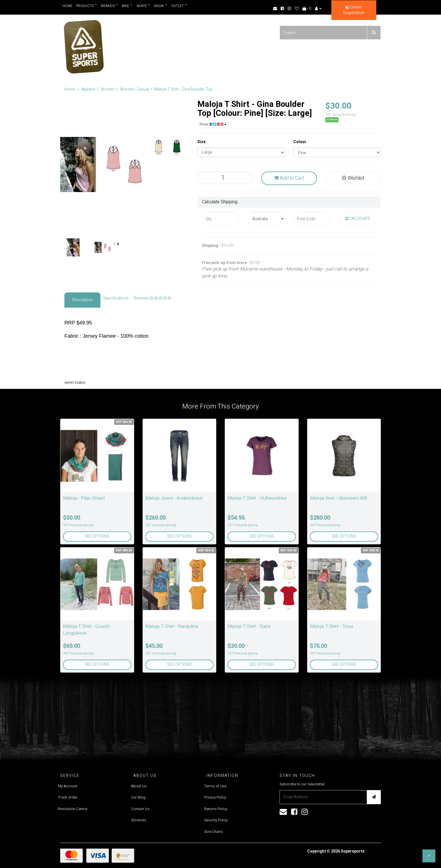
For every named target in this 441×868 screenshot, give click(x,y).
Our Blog (138, 797)
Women (108, 89)
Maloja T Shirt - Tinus (332, 626)
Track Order (68, 797)
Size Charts (213, 832)
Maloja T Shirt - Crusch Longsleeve (86, 630)
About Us (139, 786)
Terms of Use (215, 786)
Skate (143, 6)
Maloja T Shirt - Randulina (172, 626)
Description (82, 300)
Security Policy (216, 820)
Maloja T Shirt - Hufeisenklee (257, 498)
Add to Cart (289, 178)
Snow (161, 6)
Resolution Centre (73, 809)
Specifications (116, 298)
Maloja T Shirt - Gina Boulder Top (184, 89)
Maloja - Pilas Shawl (84, 498)
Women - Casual (135, 89)
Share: (213, 124)
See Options (97, 536)
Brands (110, 6)
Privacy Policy (215, 797)
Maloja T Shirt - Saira (249, 626)
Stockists (139, 820)
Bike (127, 6)
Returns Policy (216, 809)
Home (67, 6)
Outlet (179, 6)
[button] (429, 856)
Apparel (88, 89)
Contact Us (140, 809)
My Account (68, 786)
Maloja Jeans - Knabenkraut (174, 498)
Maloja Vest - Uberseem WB (339, 498)
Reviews (153, 298)
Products (87, 6)
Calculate (358, 219)
